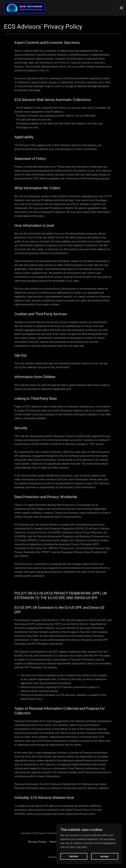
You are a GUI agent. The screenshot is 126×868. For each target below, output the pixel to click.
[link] (24, 8)
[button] (121, 8)
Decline (74, 856)
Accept (105, 856)
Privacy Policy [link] (37, 842)
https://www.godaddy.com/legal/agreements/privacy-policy (61, 814)
